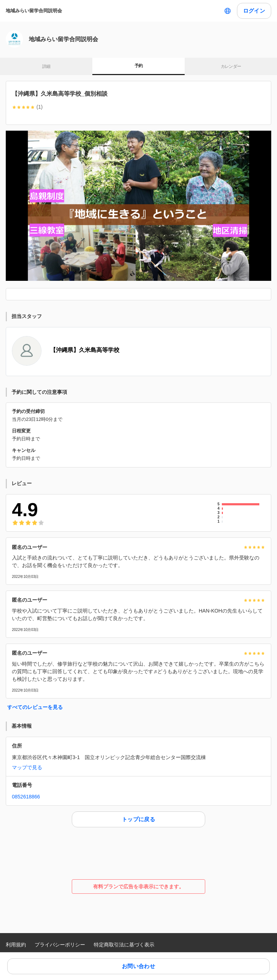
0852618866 (26, 797)
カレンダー (231, 66)
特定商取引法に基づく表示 (124, 945)
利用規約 (16, 945)
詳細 (46, 66)
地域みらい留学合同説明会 (34, 11)
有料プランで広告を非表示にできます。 (138, 887)
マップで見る (27, 767)
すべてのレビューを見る (35, 707)
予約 (139, 66)
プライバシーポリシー (60, 945)
